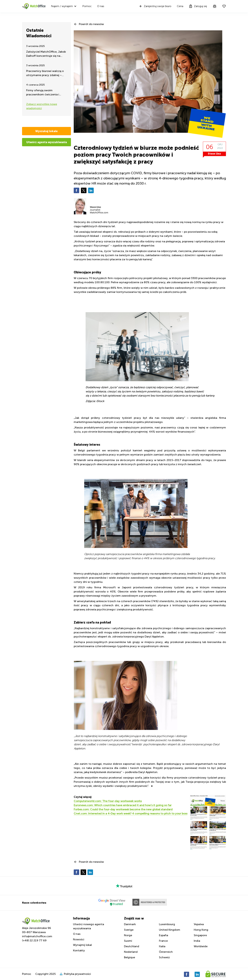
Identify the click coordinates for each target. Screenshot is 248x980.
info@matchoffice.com (37, 936)
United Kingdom (170, 930)
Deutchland (132, 946)
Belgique (130, 957)
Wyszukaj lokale (46, 131)
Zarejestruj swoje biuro (155, 6)
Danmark (130, 924)
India (197, 941)
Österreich (166, 952)
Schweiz (164, 957)
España (164, 935)
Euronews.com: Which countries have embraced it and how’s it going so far (123, 805)
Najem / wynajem (62, 6)
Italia (162, 946)
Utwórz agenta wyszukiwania (47, 142)
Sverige (129, 930)
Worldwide (201, 946)
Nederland (131, 952)
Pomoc (87, 6)
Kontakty (79, 950)
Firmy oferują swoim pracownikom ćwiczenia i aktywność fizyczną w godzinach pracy (43, 93)
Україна (199, 924)
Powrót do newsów (91, 24)
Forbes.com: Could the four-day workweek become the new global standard (123, 809)
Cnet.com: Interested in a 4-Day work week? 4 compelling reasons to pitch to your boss (131, 813)
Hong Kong (201, 930)
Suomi (128, 941)
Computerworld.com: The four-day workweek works (108, 801)
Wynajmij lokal (82, 945)
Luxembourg (167, 924)
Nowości (79, 939)
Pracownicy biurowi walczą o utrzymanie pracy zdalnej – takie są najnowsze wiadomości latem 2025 (45, 73)
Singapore (200, 935)
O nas (101, 6)
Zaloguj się (198, 6)
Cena (180, 6)
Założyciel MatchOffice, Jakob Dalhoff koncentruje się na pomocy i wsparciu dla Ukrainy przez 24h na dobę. (46, 54)
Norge (128, 935)
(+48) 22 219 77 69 (34, 940)
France (163, 941)
